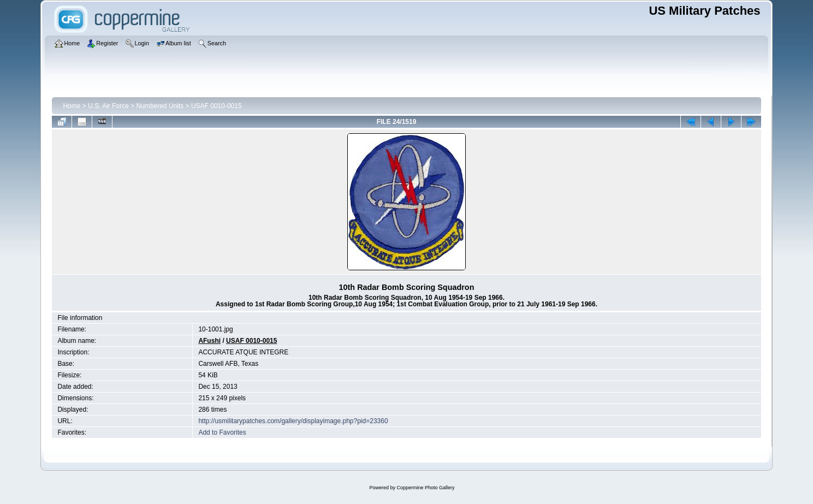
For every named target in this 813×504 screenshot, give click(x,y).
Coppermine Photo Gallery (425, 488)
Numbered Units (160, 106)
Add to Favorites (222, 432)
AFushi (209, 341)
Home (72, 106)
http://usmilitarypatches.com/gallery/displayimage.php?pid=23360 (293, 421)
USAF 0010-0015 (216, 106)
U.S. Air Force (108, 106)
